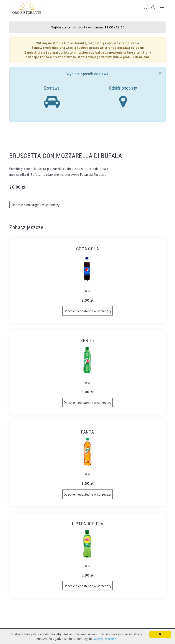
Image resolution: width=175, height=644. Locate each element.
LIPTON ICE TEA (88, 524)
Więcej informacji (106, 639)
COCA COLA (88, 249)
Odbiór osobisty (123, 97)
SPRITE (87, 340)
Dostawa (52, 97)
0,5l (88, 291)
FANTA (87, 432)
